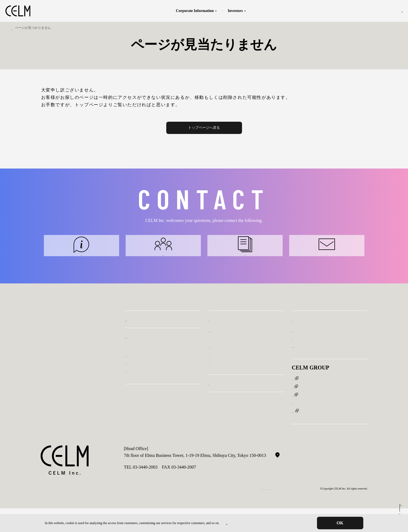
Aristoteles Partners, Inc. (313, 427)
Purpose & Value (140, 372)
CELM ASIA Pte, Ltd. (311, 411)
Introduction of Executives (148, 388)
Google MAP (289, 478)
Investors (221, 11)
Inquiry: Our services (81, 258)
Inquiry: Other (327, 258)
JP (357, 11)
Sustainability (252, 11)
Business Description (187, 11)
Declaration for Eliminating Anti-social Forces (240, 512)
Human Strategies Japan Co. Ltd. (321, 435)
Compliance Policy (189, 512)
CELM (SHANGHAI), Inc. (316, 403)
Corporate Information (139, 11)
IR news (216, 363)
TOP (11, 28)
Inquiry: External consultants (163, 258)
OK (340, 523)
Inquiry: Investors (245, 258)
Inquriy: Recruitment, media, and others (327, 371)
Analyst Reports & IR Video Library (240, 355)
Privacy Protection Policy (243, 523)
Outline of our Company (146, 396)
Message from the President (149, 380)
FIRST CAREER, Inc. (311, 419)
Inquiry (391, 11)
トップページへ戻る (204, 128)
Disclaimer (218, 386)
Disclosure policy (224, 379)
